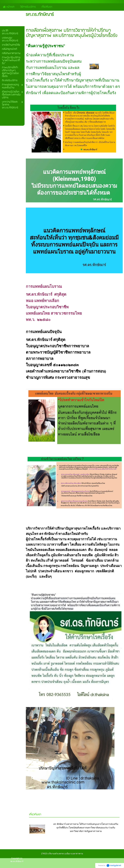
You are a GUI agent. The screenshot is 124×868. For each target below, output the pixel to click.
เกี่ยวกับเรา (35, 815)
